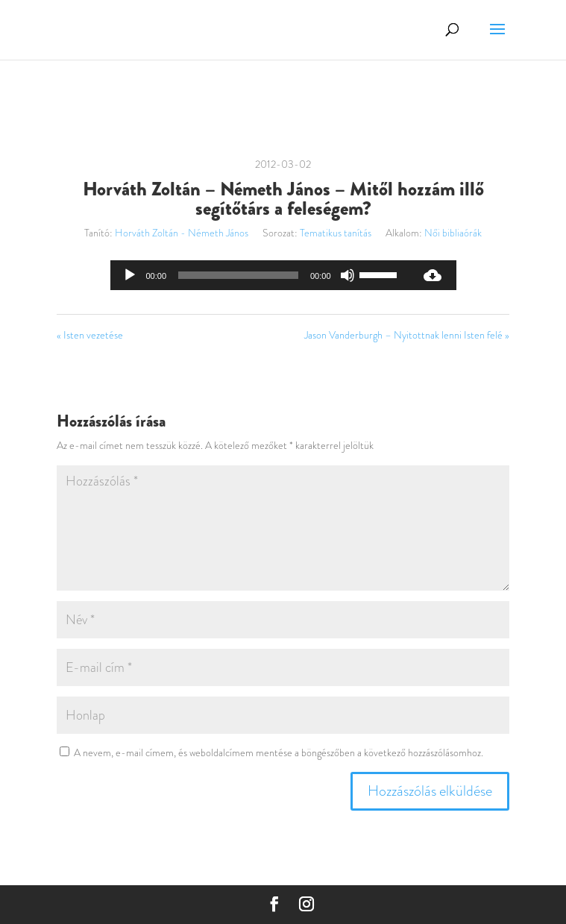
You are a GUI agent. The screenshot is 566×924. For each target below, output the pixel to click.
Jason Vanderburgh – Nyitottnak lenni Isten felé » (407, 335)
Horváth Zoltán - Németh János (182, 233)
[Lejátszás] (130, 275)
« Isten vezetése (90, 335)
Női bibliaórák (453, 233)
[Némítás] (348, 275)
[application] (260, 275)
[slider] (238, 275)
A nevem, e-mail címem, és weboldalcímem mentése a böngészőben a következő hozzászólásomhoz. (279, 752)
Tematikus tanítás (336, 233)
